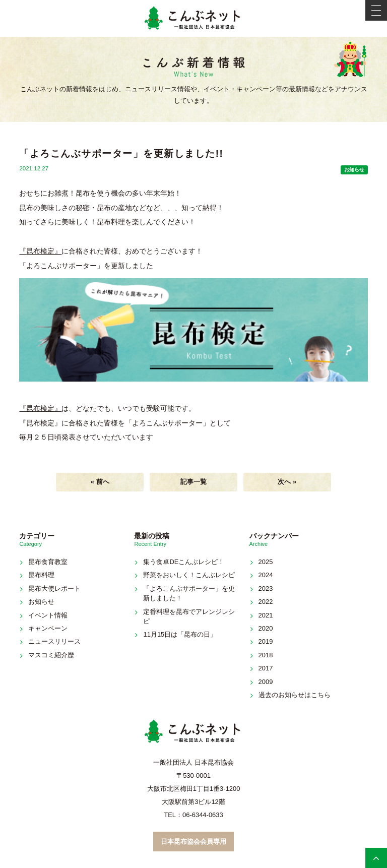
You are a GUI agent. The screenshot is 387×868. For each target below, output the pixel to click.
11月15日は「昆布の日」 (180, 634)
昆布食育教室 (48, 562)
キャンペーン (48, 628)
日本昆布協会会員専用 (193, 842)
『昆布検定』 (40, 408)
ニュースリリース (54, 641)
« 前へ (100, 482)
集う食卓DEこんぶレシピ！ (184, 562)
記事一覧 (193, 482)
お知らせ (354, 170)
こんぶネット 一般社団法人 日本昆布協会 (193, 18)
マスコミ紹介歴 (51, 655)
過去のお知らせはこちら (295, 695)
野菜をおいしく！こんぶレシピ (189, 575)
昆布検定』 (44, 251)
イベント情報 (48, 615)
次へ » (287, 482)
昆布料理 (41, 575)
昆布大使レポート (54, 588)
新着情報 (193, 68)
